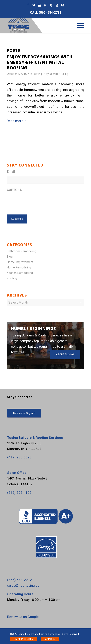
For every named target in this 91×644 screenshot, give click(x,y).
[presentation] (37, 202)
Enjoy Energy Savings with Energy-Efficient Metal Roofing (40, 62)
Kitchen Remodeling (20, 273)
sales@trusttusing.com (25, 585)
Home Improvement (20, 262)
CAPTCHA (14, 190)
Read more (17, 121)
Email (11, 172)
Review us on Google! (23, 617)
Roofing (37, 74)
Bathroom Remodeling (21, 251)
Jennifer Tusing (59, 74)
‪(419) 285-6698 (19, 457)
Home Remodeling (19, 267)
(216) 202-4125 (19, 493)
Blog (10, 257)
